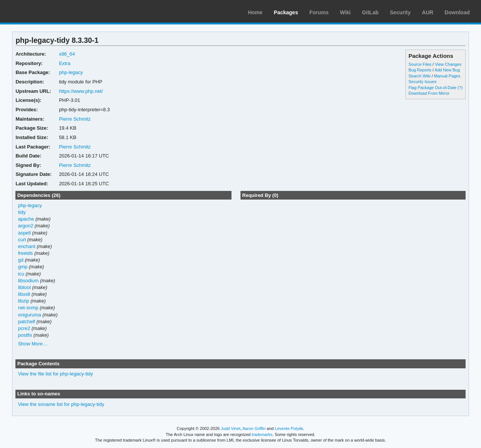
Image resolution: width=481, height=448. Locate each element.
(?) (460, 88)
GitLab (370, 12)
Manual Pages (447, 76)
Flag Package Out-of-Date (433, 88)
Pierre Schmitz (75, 119)
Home (255, 12)
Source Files (420, 64)
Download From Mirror (429, 93)
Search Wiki (420, 76)
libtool (24, 287)
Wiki (346, 12)
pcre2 (24, 328)
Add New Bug (447, 70)
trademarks (262, 434)
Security (400, 12)
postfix (25, 335)
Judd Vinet (231, 428)
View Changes (448, 64)
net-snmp (28, 308)
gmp (23, 267)
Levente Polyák (289, 428)
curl (22, 240)
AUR (428, 12)
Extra (65, 63)
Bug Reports (420, 70)
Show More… (33, 344)
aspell (24, 233)
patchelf (26, 322)
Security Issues (422, 82)
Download (457, 12)
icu (21, 274)
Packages (286, 12)
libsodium (28, 281)
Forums (319, 12)
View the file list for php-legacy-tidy (56, 374)
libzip (24, 301)
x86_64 (67, 54)
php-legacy (71, 72)
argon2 (26, 226)
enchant (27, 246)
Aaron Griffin (254, 428)
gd (21, 260)
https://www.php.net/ (81, 91)
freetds (26, 253)
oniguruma (29, 315)
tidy (22, 212)
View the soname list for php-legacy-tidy (61, 404)
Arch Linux (41, 11)
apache (26, 219)
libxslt (24, 294)
